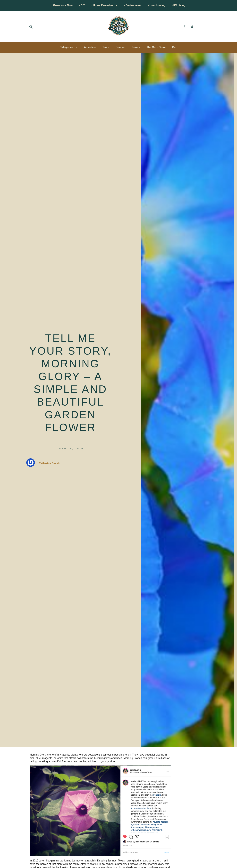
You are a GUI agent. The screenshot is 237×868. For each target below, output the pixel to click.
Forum (136, 47)
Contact (120, 47)
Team (106, 47)
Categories (69, 47)
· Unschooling (157, 5)
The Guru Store (156, 47)
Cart (175, 47)
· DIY (82, 5)
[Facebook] (185, 26)
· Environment (133, 5)
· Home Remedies (105, 5)
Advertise (90, 47)
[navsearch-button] (31, 27)
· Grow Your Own (62, 5)
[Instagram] (192, 26)
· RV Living (179, 5)
